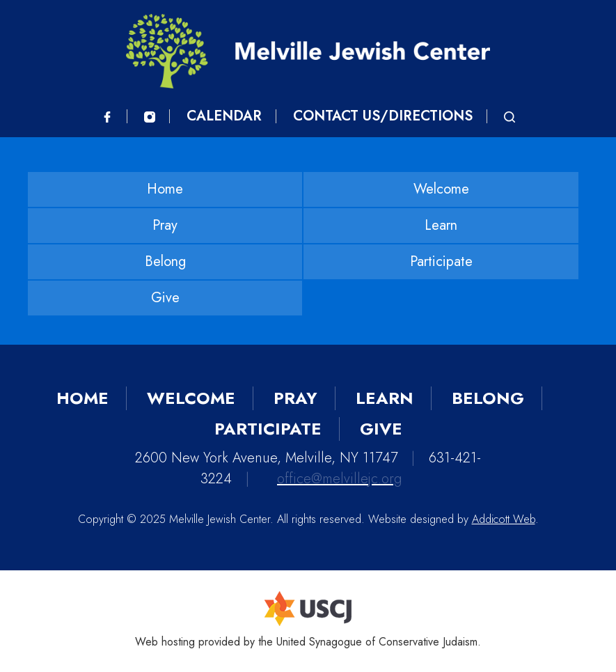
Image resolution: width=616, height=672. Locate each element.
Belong (165, 261)
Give (165, 298)
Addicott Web (504, 519)
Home (165, 189)
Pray (165, 225)
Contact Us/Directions (383, 116)
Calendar (224, 116)
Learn (441, 225)
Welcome (441, 189)
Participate (441, 261)
